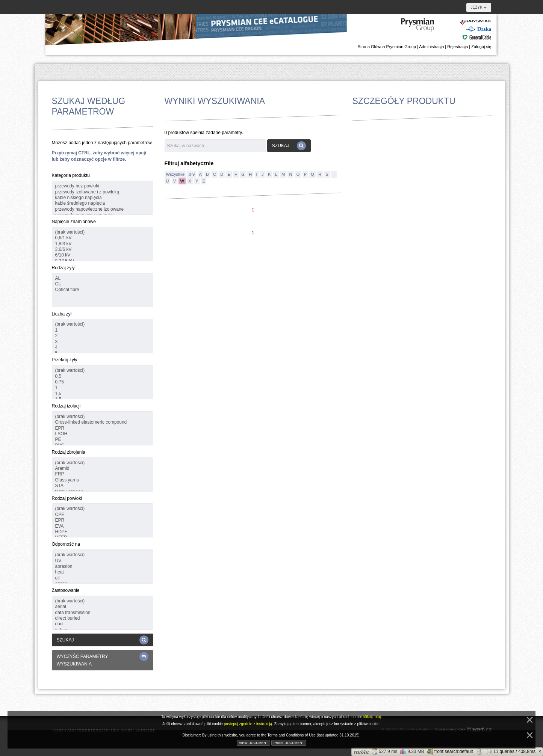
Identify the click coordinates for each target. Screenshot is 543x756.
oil (103, 578)
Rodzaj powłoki (67, 498)
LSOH (103, 434)
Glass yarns (103, 480)
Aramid (103, 469)
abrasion (103, 567)
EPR (103, 428)
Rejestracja (458, 47)
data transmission (103, 613)
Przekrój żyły (65, 360)
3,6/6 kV (103, 250)
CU (103, 284)
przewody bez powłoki (103, 186)
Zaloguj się (481, 47)
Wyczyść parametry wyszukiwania (103, 659)
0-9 (192, 174)
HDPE (103, 532)
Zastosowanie (66, 590)
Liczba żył (62, 314)
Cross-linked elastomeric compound (103, 422)
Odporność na (66, 544)
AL (103, 278)
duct (103, 624)
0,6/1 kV (103, 238)
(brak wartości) (103, 232)
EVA (103, 526)
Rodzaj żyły (63, 268)
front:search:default (450, 751)
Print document (289, 743)
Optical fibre (103, 290)
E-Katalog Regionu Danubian (446, 29)
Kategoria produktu (71, 175)
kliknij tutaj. (373, 717)
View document (254, 743)
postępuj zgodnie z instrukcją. (249, 724)
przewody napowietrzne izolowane (103, 209)
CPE (103, 515)
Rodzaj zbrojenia (69, 452)
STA (103, 486)
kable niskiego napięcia (103, 198)
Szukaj (103, 640)
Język (479, 7)
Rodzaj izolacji (66, 406)
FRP (103, 474)
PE (103, 440)
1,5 (103, 394)
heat (103, 572)
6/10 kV (103, 255)
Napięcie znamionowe (74, 222)
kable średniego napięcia (103, 203)
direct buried (103, 618)
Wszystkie (175, 174)
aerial (103, 607)
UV (103, 561)
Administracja (431, 47)
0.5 (103, 376)
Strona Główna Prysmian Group (387, 47)
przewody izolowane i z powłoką (103, 192)
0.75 (103, 382)
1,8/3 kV (103, 244)
